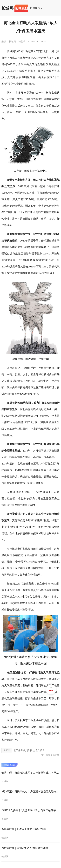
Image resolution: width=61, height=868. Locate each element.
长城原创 (35, 8)
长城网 (7, 8)
